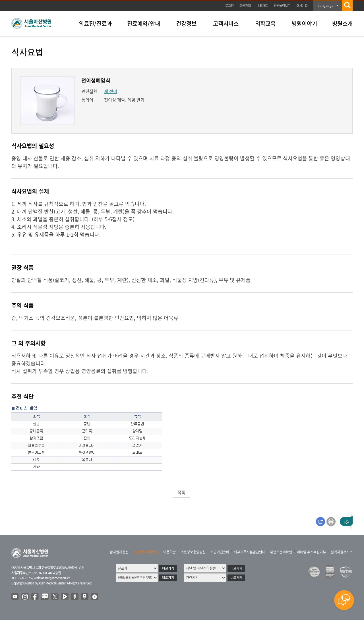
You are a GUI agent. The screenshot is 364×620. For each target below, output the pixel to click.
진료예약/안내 (144, 23)
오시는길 (302, 6)
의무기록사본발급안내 (250, 552)
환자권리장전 (119, 552)
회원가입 (245, 6)
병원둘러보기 (282, 6)
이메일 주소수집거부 (311, 552)
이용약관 (169, 552)
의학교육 (265, 23)
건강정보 (186, 23)
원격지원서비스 (342, 552)
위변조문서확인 (281, 552)
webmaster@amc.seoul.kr (52, 578)
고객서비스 (226, 23)
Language (326, 5)
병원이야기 (304, 23)
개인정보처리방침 (146, 552)
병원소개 (342, 23)
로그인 (229, 6)
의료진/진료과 (95, 23)
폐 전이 (111, 91)
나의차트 (262, 6)
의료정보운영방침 (193, 552)
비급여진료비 (220, 552)
